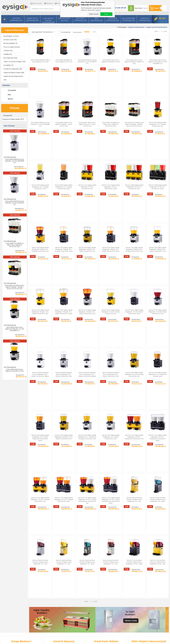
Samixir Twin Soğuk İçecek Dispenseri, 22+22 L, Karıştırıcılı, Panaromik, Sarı (134, 334)
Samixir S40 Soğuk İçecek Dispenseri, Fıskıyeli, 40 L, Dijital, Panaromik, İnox (87, 243)
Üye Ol (145, 8)
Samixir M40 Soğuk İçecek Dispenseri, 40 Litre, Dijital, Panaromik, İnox (158, 243)
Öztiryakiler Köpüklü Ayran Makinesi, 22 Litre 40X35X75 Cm (15, 203)
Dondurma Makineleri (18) (13, 69)
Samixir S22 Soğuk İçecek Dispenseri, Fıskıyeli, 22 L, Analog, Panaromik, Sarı (40, 198)
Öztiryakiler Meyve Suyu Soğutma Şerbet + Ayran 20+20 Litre (64, 107)
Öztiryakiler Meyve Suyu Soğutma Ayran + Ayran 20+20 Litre (87, 107)
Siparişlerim (50, 3)
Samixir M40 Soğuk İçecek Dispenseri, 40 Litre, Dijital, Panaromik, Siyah (134, 243)
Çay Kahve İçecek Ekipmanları (48, 20)
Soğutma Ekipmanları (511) (13, 119)
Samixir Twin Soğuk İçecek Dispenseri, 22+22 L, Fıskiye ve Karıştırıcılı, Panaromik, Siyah (111, 380)
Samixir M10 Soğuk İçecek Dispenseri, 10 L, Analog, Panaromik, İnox (40, 152)
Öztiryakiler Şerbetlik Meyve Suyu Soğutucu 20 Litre (40, 61)
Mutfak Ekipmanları (16, 19)
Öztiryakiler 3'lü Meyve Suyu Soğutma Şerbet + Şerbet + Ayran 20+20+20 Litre (15, 287)
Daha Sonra (94, 14)
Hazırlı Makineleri (36, 572)
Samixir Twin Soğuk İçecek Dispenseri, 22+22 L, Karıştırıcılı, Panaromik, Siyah (158, 335)
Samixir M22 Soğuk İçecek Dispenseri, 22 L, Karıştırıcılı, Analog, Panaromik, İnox (87, 334)
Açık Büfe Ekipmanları (81, 19)
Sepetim (79, 593)
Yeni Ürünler (81, 582)
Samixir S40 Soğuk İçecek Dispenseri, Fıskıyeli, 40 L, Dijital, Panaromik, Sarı (40, 243)
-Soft (72, 641)
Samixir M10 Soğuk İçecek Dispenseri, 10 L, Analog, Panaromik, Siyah (64, 152)
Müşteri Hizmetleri (83, 590)
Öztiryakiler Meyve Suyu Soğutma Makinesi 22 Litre (15, 370)
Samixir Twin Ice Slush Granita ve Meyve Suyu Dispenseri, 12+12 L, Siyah (134, 425)
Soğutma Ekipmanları (113, 19)
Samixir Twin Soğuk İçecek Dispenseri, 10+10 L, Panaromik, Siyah (111, 152)
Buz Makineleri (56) (10, 58)
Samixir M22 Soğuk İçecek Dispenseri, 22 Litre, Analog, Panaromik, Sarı (134, 288)
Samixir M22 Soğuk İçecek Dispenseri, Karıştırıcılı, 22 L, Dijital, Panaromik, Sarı (64, 334)
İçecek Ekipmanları (36, 579)
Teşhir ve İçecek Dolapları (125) (15, 62)
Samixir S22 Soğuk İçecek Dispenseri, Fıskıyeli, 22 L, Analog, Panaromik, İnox (134, 198)
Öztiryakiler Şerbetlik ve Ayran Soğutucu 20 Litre (64, 61)
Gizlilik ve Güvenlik (60, 586)
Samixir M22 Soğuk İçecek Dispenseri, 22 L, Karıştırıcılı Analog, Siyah (158, 288)
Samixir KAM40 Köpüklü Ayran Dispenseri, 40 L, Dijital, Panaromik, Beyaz (87, 288)
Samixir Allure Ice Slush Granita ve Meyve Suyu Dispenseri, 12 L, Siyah (87, 425)
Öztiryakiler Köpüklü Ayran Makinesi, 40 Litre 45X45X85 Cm (15, 161)
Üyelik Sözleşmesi (59, 575)
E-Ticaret (78, 641)
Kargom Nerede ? (37, 3)
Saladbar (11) (8, 54)
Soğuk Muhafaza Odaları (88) (14, 73)
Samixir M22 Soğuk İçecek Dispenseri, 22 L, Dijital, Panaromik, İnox (111, 334)
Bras (7, 95)
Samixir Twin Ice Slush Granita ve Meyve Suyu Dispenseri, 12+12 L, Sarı (158, 425)
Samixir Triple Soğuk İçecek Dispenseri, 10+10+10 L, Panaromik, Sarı (134, 152)
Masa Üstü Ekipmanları (32, 19)
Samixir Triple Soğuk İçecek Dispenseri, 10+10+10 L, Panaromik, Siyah (158, 152)
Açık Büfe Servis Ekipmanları (40, 597)
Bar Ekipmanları (36, 600)
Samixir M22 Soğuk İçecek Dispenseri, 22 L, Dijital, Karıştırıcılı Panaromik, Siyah (40, 335)
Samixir (8, 99)
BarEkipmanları (97, 19)
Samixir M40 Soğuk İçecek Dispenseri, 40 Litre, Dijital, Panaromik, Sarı (111, 243)
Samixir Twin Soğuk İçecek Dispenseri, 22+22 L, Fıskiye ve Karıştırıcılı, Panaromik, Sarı (87, 380)
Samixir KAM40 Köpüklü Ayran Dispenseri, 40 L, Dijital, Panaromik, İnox (111, 288)
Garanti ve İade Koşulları (62, 582)
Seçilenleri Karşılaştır (109, 31)
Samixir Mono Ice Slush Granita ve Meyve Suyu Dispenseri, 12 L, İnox (40, 425)
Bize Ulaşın (80, 575)
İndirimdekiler (81, 586)
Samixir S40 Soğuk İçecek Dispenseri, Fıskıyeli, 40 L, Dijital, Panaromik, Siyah (64, 243)
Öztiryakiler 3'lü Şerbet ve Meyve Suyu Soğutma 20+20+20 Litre (15, 245)
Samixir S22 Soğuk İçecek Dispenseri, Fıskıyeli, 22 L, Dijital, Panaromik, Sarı (87, 198)
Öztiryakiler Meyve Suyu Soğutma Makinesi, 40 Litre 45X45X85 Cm (15, 329)
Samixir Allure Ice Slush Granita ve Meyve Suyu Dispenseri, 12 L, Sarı (64, 425)
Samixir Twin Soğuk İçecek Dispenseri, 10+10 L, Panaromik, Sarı (87, 152)
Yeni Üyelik (104, 572)
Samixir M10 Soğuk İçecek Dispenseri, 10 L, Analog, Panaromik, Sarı (158, 107)
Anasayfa (80, 572)
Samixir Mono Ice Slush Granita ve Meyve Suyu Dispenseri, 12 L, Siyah (158, 379)
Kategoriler (8, 115)
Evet (106, 14)
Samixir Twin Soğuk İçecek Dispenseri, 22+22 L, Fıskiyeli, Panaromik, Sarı (40, 379)
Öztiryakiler (10, 90)
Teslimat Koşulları (59, 572)
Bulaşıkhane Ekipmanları (129, 19)
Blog (162, 18)
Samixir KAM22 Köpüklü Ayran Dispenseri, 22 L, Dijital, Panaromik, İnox (64, 288)
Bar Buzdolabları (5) (10, 43)
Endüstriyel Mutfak (64, 19)
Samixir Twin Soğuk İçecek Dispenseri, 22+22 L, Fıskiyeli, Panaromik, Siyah (64, 379)
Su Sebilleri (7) (8, 65)
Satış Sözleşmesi (59, 579)
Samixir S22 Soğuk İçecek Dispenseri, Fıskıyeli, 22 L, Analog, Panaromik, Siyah (64, 198)
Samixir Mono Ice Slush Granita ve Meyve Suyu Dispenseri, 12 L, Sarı (134, 379)
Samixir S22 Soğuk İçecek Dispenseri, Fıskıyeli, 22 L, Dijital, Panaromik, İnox (158, 198)
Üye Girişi (138, 8)
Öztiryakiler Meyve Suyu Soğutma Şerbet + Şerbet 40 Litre (134, 62)
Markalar (6, 85)
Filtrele (15, 108)
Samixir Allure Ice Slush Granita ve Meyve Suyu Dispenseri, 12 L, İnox (111, 425)
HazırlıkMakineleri (145, 19)
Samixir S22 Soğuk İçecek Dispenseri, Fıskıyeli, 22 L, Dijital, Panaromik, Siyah (111, 198)
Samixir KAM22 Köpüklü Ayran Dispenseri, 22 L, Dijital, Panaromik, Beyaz (40, 288)
